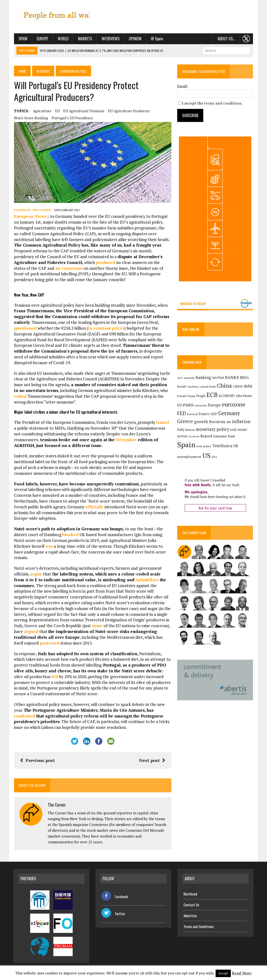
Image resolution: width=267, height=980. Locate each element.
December (99, 440)
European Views (30, 217)
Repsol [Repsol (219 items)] (207, 436)
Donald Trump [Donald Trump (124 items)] (186, 396)
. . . (247, 39)
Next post (152, 761)
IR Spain (156, 39)
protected (49, 643)
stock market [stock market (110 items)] (204, 447)
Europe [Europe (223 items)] (215, 405)
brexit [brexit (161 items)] (182, 386)
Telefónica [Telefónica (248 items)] (222, 446)
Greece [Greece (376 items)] (185, 421)
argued (30, 632)
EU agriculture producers (128, 111)
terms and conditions (223, 103)
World (62, 39)
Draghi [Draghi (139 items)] (201, 396)
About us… (227, 39)
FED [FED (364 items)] (182, 413)
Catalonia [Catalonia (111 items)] (193, 387)
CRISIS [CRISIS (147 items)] (238, 387)
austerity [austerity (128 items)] (189, 378)
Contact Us (191, 905)
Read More (242, 973)
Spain (22, 39)
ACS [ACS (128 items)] (180, 378)
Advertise (190, 916)
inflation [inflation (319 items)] (242, 422)
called (20, 397)
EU (57, 111)
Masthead (190, 894)
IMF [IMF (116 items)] (229, 422)
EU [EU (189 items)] (180, 405)
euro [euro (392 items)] (188, 405)
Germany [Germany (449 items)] (229, 413)
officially (94, 507)
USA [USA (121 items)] (214, 457)
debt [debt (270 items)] (248, 386)
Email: (183, 86)
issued (162, 423)
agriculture (41, 111)
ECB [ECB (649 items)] (212, 395)
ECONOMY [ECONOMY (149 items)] (227, 396)
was (48, 546)
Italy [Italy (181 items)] (181, 430)
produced (72, 263)
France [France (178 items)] (204, 414)
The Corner (41, 210)
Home (22, 71)
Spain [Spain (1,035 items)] (186, 445)
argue (35, 574)
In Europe (43, 71)
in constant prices (105, 329)
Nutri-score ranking (30, 118)
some (96, 626)
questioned (25, 329)
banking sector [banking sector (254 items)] (210, 378)
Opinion (134, 39)
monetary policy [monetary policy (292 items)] (213, 429)
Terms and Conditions (199, 927)
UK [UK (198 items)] (236, 446)
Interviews (110, 39)
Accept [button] (223, 973)
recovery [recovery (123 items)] (194, 436)
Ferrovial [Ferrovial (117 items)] (193, 414)
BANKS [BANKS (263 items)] (232, 378)
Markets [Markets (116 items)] (190, 430)
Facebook (115, 897)
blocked (70, 535)
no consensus (27, 268)
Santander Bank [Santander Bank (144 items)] (224, 436)
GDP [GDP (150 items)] (214, 414)
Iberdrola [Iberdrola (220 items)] (217, 422)
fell (54, 677)
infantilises (135, 580)
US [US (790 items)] (207, 456)
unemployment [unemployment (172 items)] (190, 457)
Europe (42, 39)
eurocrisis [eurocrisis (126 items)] (201, 405)
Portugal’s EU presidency (72, 118)
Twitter (113, 914)
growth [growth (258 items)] (201, 422)
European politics (74, 71)
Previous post (37, 761)
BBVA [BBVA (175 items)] (245, 378)
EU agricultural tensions (83, 111)
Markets (84, 39)
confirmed (24, 716)
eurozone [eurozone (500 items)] (234, 404)
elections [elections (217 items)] (244, 396)
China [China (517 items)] (225, 386)
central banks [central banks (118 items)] (208, 387)
